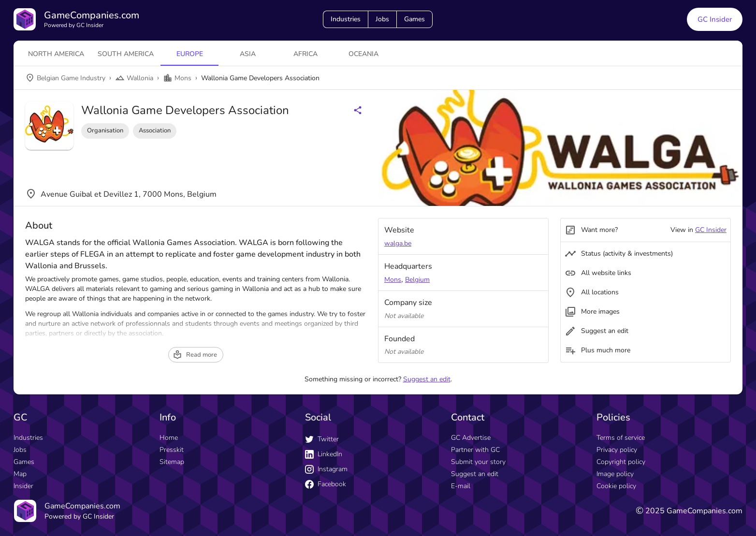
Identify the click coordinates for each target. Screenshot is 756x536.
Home (169, 438)
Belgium (417, 280)
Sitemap (172, 462)
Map (20, 474)
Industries (346, 19)
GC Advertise (471, 438)
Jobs (382, 19)
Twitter (322, 439)
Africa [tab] (305, 54)
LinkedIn (324, 454)
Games (414, 19)
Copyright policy (621, 462)
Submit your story (478, 462)
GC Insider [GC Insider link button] (715, 19)
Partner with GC (475, 450)
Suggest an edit (427, 379)
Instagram (326, 469)
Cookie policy (616, 486)
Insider (23, 486)
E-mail (461, 486)
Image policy (615, 474)
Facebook (326, 484)
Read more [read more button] (195, 355)
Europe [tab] (190, 54)
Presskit (172, 450)
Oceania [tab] (363, 54)
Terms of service (621, 438)
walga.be (398, 243)
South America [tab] (126, 54)
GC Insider (711, 230)
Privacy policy (617, 450)
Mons (393, 280)
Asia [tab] (248, 54)
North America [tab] (56, 54)
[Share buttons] (358, 110)
